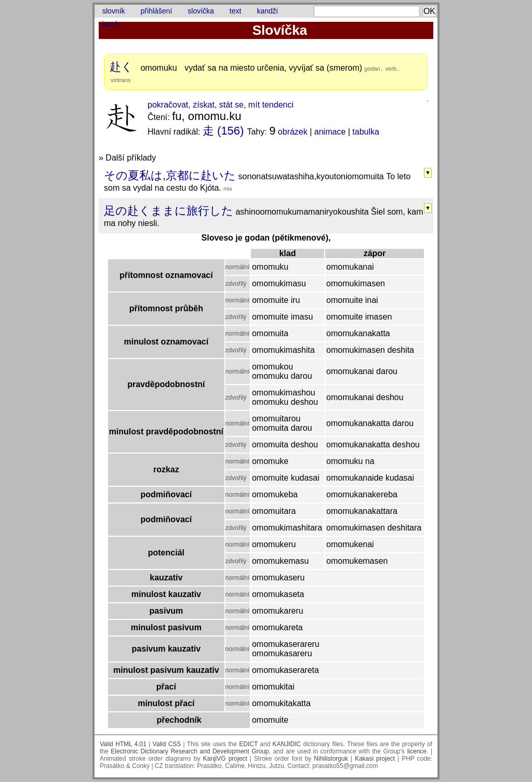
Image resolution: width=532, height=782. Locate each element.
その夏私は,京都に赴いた (170, 175)
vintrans (121, 80)
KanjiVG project (225, 759)
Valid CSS (167, 744)
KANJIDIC (287, 744)
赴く (121, 67)
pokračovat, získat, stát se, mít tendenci (221, 105)
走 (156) (223, 131)
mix (228, 189)
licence (417, 751)
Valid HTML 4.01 (123, 744)
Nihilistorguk (331, 759)
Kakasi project (375, 759)
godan (372, 69)
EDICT (248, 744)
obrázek (293, 132)
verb (391, 69)
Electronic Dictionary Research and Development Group (190, 751)
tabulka (366, 132)
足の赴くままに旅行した (169, 211)
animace (330, 132)
